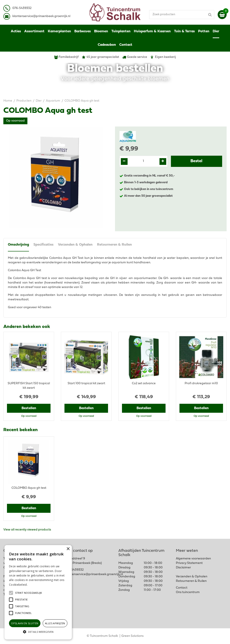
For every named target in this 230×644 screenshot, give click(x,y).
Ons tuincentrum (188, 592)
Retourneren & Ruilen (114, 245)
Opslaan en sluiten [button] (25, 623)
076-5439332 (74, 570)
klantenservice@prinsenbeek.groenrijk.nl (94, 574)
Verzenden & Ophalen (75, 245)
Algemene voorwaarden (193, 559)
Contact (182, 588)
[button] (29, 593)
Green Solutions (132, 636)
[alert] (38, 592)
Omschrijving (18, 245)
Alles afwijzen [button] (55, 623)
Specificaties (43, 245)
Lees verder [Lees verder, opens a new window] (36, 585)
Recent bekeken (21, 430)
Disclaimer (183, 568)
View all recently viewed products (27, 530)
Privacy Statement (189, 563)
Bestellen (29, 408)
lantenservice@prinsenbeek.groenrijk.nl (42, 16)
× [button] (68, 549)
